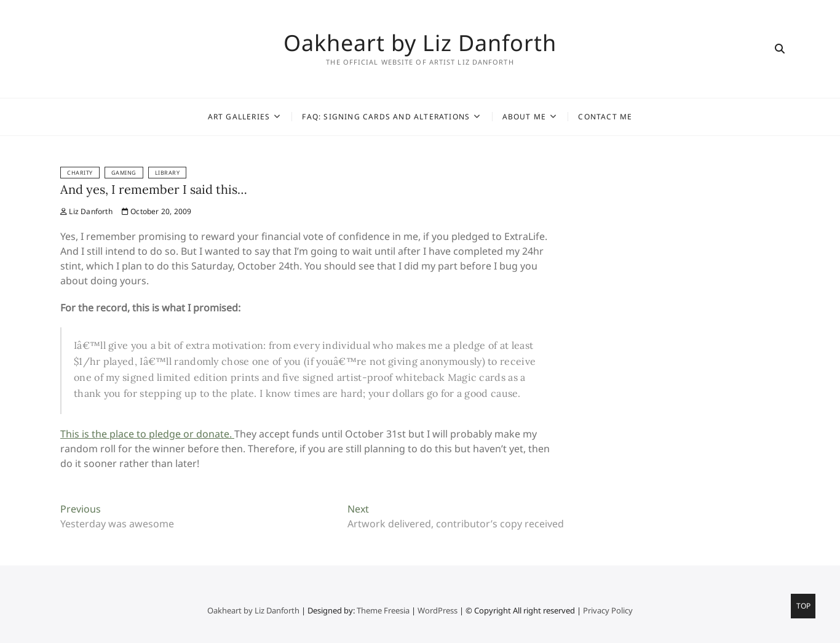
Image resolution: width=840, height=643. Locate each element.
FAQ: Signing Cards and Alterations (386, 117)
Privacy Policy (608, 610)
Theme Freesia (383, 610)
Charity (80, 173)
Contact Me (605, 117)
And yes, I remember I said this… (154, 189)
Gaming (124, 173)
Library (168, 173)
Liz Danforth (86, 211)
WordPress (438, 610)
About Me (525, 117)
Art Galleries (239, 117)
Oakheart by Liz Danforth (420, 43)
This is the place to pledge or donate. (147, 434)
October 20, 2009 (157, 211)
